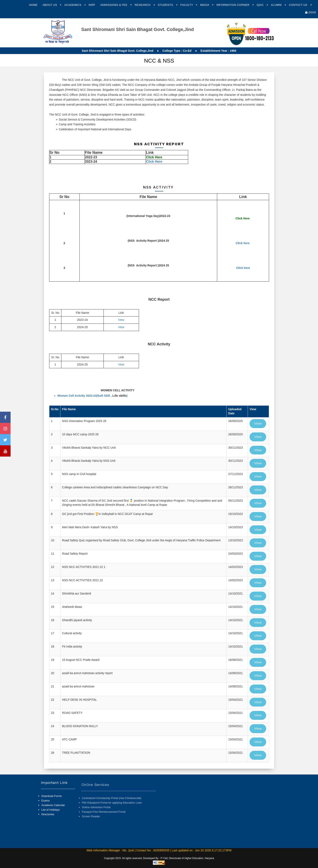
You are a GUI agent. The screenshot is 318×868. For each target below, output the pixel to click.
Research (143, 5)
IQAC (261, 5)
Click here (243, 243)
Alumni (277, 5)
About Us (50, 5)
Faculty (187, 5)
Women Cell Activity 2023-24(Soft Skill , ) (93, 396)
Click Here (154, 162)
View (121, 320)
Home (33, 5)
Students (166, 5)
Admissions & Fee (114, 5)
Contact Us (299, 5)
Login (311, 12)
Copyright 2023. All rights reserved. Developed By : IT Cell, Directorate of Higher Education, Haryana (159, 858)
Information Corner (233, 5)
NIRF (92, 5)
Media (205, 5)
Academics (73, 5)
